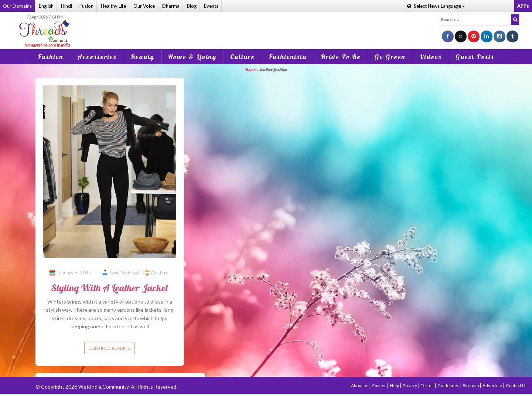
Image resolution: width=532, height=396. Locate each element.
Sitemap (471, 385)
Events (211, 6)
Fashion (51, 57)
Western (159, 273)
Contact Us (517, 385)
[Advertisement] (266, 26)
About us (360, 385)
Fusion (86, 6)
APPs (523, 6)
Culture (243, 57)
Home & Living (192, 57)
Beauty (142, 57)
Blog (192, 6)
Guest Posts (475, 57)
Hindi (66, 6)
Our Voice (144, 6)
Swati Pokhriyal (124, 273)
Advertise (493, 385)
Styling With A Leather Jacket (110, 288)
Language (436, 6)
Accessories (97, 57)
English (46, 6)
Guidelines (449, 385)
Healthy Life (113, 6)
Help (395, 385)
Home (250, 70)
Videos (431, 57)
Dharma (171, 6)
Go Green (390, 57)
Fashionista (288, 57)
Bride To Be (341, 57)
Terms (428, 385)
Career (379, 385)
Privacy (410, 385)
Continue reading (110, 348)
